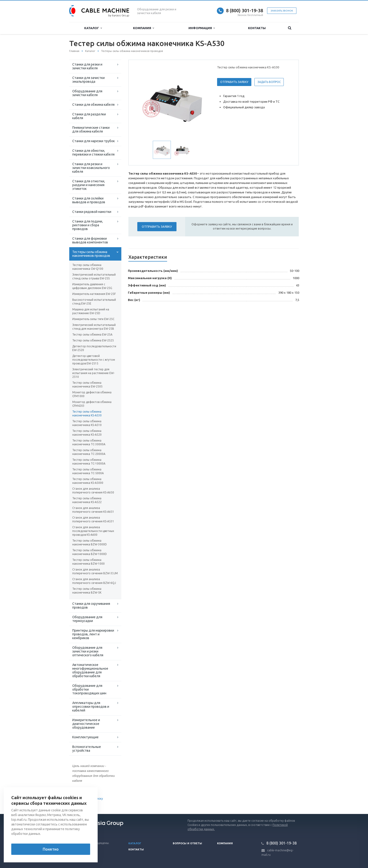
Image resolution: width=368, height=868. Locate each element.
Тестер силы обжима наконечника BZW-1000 (88, 562)
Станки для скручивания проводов (91, 606)
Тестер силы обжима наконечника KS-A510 (87, 423)
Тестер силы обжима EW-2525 (93, 340)
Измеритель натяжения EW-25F (94, 294)
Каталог (93, 28)
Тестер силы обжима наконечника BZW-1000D (90, 552)
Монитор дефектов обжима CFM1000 (92, 394)
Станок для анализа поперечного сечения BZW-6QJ (94, 581)
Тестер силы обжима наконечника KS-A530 (87, 413)
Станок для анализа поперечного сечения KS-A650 (93, 491)
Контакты (257, 28)
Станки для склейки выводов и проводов (89, 200)
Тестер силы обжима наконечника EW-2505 (87, 385)
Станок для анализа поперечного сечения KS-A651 (93, 510)
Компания (144, 28)
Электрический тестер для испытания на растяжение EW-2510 (93, 373)
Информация (202, 28)
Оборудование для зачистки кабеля (87, 93)
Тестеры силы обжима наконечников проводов (91, 254)
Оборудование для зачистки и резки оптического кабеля (88, 651)
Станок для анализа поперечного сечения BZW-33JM (95, 571)
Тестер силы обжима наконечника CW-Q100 (88, 267)
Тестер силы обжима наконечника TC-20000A (89, 452)
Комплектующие (85, 737)
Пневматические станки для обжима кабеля (91, 129)
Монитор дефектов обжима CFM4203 (92, 404)
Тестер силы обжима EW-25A (92, 334)
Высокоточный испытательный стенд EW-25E (94, 302)
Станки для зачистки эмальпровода (88, 80)
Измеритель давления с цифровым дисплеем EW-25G (92, 286)
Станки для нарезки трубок (94, 141)
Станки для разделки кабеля (89, 116)
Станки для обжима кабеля (93, 105)
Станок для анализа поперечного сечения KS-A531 (93, 519)
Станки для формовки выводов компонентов (90, 240)
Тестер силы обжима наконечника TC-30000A (89, 442)
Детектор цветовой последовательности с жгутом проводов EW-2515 (94, 360)
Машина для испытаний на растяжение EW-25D (91, 311)
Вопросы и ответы (187, 843)
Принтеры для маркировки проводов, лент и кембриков (93, 634)
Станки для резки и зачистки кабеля (87, 66)
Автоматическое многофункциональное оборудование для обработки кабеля (90, 670)
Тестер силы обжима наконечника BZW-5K (87, 591)
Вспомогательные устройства (87, 749)
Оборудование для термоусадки (87, 619)
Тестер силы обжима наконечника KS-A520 (87, 433)
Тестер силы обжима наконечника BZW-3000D (90, 542)
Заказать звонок (282, 11)
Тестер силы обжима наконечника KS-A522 (87, 500)
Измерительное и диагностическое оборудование (86, 724)
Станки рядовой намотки (92, 212)
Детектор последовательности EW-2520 (94, 348)
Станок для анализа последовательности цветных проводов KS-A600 (93, 531)
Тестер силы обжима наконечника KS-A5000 (88, 481)
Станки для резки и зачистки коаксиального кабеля (91, 168)
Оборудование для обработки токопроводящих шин (89, 689)
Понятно (51, 849)
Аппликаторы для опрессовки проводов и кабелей (91, 707)
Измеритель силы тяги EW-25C (93, 319)
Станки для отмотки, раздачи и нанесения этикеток (89, 185)
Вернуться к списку (84, 799)
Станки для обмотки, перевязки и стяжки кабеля (93, 152)
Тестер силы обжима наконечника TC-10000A (89, 462)
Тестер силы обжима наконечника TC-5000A (88, 471)
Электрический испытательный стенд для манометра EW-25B (94, 327)
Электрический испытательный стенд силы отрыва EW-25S (94, 276)
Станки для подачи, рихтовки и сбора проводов (88, 225)
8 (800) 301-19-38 (245, 10)
